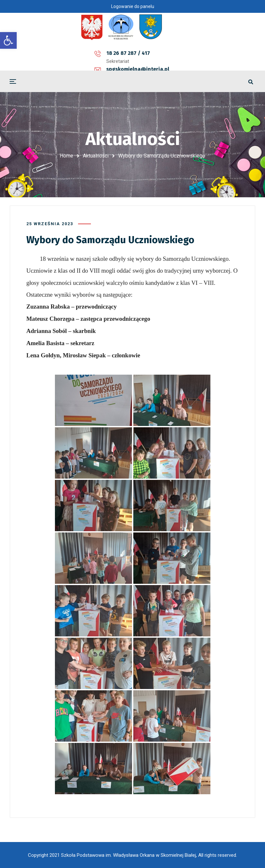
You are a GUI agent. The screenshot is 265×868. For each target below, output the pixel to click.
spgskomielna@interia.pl (135, 53)
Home (66, 156)
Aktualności (96, 156)
